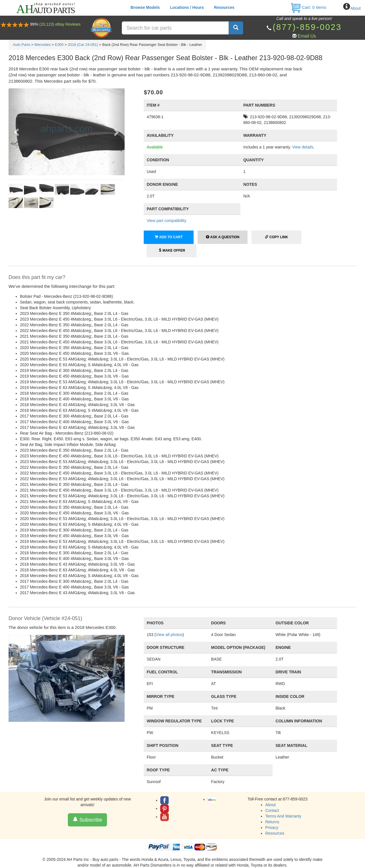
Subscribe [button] (87, 820)
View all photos (169, 635)
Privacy (272, 828)
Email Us (307, 36)
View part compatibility (166, 221)
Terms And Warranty (283, 816)
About (355, 8)
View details (303, 147)
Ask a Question (223, 237)
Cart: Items (308, 7)
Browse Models (145, 7)
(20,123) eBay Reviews (60, 24)
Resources (224, 7)
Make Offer (172, 250)
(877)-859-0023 (307, 27)
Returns (272, 822)
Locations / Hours (187, 7)
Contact (272, 810)
